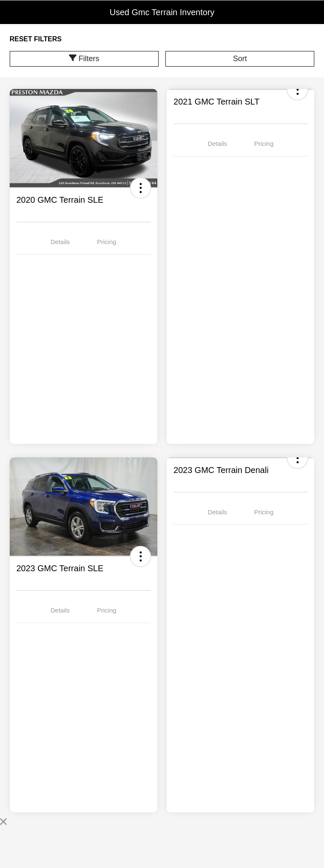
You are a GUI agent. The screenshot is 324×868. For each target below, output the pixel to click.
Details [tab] (60, 242)
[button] (140, 188)
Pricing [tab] (107, 242)
